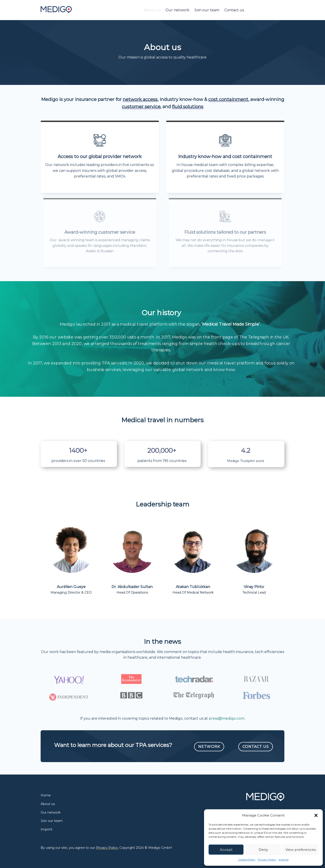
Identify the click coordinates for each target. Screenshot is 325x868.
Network (209, 747)
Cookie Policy (247, 860)
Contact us (234, 10)
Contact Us (256, 747)
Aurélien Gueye (71, 587)
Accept (226, 850)
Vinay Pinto (254, 587)
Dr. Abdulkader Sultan (132, 587)
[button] (316, 815)
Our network (177, 10)
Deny (263, 850)
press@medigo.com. (227, 718)
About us (152, 10)
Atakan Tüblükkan (193, 587)
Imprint (284, 860)
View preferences (301, 850)
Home (46, 795)
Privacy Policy (267, 860)
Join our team (207, 10)
